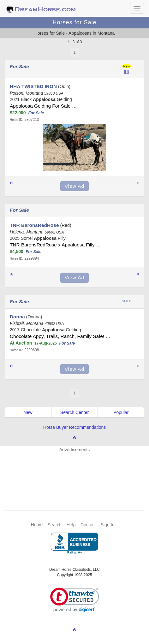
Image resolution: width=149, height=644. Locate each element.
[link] (75, 600)
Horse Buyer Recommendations (74, 427)
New (28, 412)
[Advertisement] (78, 472)
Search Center (74, 412)
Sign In (108, 525)
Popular (121, 412)
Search (55, 525)
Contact (88, 525)
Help (71, 525)
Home (37, 525)
